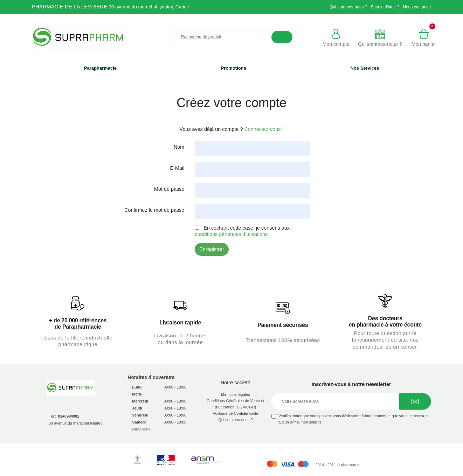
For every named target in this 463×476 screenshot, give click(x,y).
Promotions (234, 68)
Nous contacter (417, 7)
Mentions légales (236, 394)
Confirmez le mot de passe (154, 210)
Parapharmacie (100, 68)
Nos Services (365, 68)
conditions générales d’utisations (231, 234)
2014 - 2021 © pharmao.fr (338, 465)
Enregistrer (212, 249)
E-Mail (177, 168)
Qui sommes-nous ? (348, 7)
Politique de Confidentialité (235, 413)
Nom (179, 147)
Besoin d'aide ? (385, 7)
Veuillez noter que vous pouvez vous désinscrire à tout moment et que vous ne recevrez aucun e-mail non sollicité (354, 419)
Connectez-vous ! (264, 129)
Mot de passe (169, 189)
